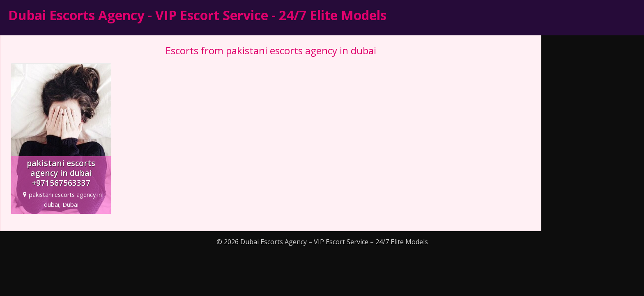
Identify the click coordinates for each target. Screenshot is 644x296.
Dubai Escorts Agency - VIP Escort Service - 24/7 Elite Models (197, 15)
